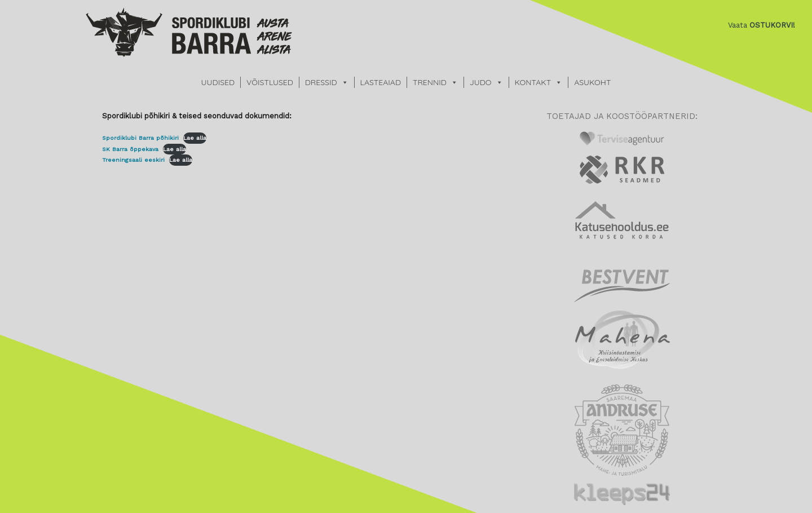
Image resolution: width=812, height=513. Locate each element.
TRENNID (430, 82)
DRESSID (321, 82)
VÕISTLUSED (270, 82)
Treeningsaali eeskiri (133, 160)
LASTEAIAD (381, 82)
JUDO (481, 82)
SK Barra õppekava (130, 149)
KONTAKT (533, 82)
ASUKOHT (592, 82)
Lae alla (195, 138)
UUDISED (218, 82)
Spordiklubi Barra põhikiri (140, 138)
